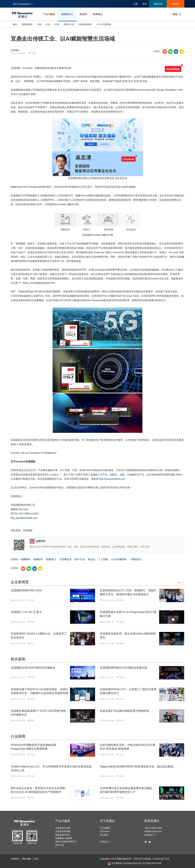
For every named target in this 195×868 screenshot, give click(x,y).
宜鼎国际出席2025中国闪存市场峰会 (33, 668)
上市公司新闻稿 (104, 24)
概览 (15, 24)
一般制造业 (135, 559)
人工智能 (103, 559)
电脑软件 (38, 559)
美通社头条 (69, 24)
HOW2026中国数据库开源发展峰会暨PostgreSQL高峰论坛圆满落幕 (34, 747)
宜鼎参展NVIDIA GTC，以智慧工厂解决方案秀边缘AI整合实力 (128, 691)
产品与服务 (49, 14)
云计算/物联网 (119, 559)
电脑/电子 (51, 559)
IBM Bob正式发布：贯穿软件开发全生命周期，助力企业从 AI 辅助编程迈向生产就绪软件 (39, 790)
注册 (136, 4)
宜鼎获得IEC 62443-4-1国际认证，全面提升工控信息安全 (39, 636)
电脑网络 (25, 559)
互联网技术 (66, 559)
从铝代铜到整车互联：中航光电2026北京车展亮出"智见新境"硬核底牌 (128, 747)
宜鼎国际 (15, 50)
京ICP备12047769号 (152, 863)
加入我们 (104, 835)
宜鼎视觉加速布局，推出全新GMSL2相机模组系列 (128, 636)
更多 (181, 582)
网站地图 (27, 859)
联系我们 (98, 14)
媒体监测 (175, 4)
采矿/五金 (80, 559)
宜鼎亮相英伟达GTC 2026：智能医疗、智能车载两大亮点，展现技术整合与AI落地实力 (128, 592)
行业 (48, 24)
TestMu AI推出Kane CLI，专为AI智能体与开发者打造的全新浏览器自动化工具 (51, 768)
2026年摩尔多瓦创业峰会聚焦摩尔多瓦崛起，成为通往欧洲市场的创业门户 (128, 790)
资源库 (83, 14)
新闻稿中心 (67, 14)
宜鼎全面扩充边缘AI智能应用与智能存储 (124, 711)
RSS (36, 859)
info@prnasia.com (153, 831)
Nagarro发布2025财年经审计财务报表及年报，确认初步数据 (137, 767)
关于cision (105, 831)
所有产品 (60, 845)
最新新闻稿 (27, 24)
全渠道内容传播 (63, 831)
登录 (145, 4)
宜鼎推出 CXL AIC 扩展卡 (26, 612)
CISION (156, 859)
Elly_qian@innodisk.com (24, 518)
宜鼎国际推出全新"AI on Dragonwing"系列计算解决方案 (128, 614)
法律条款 (15, 859)
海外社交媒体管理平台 (66, 842)
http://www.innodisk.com (112, 479)
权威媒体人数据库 (64, 838)
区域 (57, 24)
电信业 (92, 559)
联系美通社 (152, 821)
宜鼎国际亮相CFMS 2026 (26, 590)
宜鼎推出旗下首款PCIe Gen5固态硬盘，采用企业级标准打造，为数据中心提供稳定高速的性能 (39, 691)
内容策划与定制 (63, 828)
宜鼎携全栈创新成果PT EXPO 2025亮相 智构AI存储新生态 (38, 713)
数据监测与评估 (63, 835)
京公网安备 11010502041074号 (125, 863)
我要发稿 (158, 4)
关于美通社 (107, 821)
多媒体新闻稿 (85, 24)
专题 (39, 24)
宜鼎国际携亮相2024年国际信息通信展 (123, 668)
